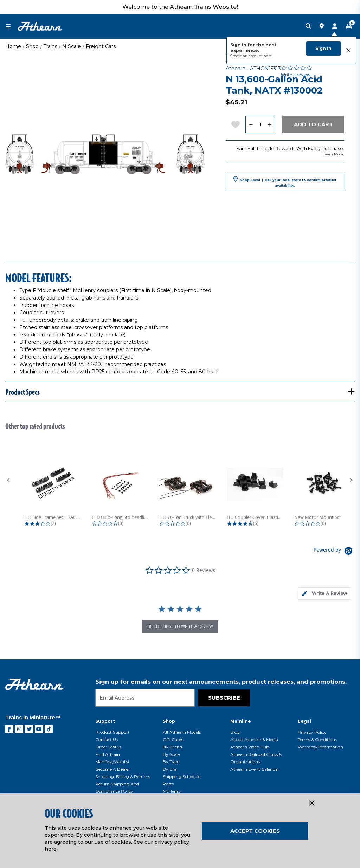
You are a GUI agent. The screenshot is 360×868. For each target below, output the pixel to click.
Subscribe (224, 698)
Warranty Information (320, 747)
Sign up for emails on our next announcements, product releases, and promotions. (221, 682)
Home (13, 46)
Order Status (108, 747)
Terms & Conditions (317, 740)
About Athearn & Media (254, 740)
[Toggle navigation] (12, 27)
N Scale (72, 46)
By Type (171, 762)
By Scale (171, 754)
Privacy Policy (312, 732)
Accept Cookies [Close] (255, 831)
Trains (50, 46)
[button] (8, 480)
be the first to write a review (180, 626)
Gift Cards (173, 740)
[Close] (311, 803)
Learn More (333, 154)
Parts (168, 784)
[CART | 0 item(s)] (349, 26)
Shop (32, 46)
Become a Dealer (113, 769)
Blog (235, 732)
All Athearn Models (182, 732)
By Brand (172, 747)
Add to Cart (313, 124)
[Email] (145, 698)
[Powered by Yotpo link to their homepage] (334, 552)
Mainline (241, 721)
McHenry (172, 791)
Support (105, 721)
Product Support (112, 732)
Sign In (323, 48)
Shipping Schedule (182, 776)
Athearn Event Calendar (255, 769)
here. (268, 56)
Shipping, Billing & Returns (123, 776)
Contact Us (107, 740)
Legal (304, 721)
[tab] (324, 594)
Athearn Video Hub (250, 747)
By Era (170, 769)
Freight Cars (101, 46)
